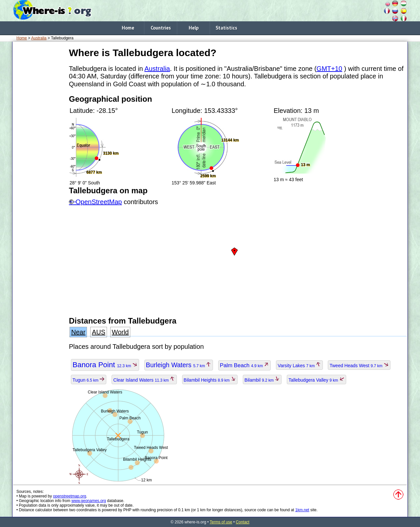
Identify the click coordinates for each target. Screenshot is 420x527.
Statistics (226, 28)
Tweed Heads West (359, 366)
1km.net (302, 510)
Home (128, 28)
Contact (243, 522)
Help (194, 28)
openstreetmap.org (70, 496)
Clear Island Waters (144, 380)
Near (78, 332)
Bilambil (262, 380)
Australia (39, 38)
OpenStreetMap (99, 202)
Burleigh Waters (179, 365)
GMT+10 (329, 69)
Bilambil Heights (210, 380)
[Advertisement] (39, 144)
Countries (161, 28)
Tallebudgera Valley (316, 380)
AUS (99, 332)
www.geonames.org (89, 501)
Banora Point (105, 365)
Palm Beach (245, 365)
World (120, 332)
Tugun (89, 380)
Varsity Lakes (299, 366)
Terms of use (221, 522)
